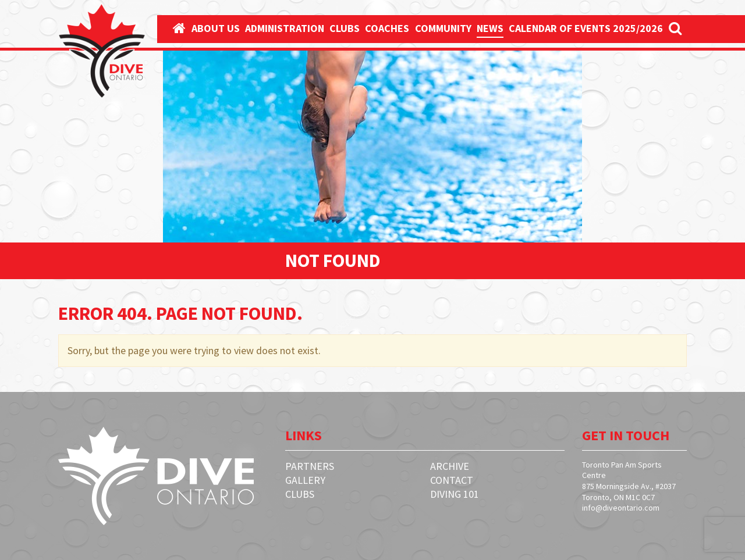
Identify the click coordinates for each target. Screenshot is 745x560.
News (490, 28)
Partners (310, 466)
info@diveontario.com (621, 508)
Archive (450, 466)
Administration (285, 28)
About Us (216, 28)
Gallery (305, 480)
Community (443, 28)
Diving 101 (455, 494)
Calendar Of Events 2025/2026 (586, 28)
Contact (452, 480)
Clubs (345, 28)
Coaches (387, 28)
